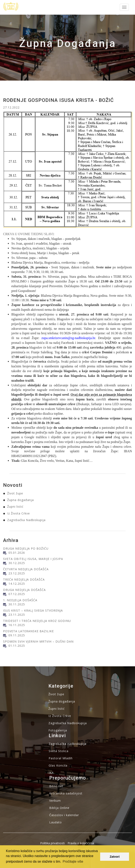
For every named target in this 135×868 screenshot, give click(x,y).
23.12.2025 (17, 573)
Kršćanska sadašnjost (66, 793)
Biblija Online (59, 808)
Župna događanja (21, 500)
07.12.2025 (17, 594)
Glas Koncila (58, 765)
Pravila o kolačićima (81, 843)
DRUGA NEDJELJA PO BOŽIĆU (26, 548)
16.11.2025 (17, 625)
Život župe (15, 493)
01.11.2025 (17, 646)
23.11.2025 (17, 615)
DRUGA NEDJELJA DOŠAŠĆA (24, 590)
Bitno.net (56, 786)
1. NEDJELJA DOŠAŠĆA (20, 600)
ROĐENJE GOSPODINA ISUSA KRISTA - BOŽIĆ (58, 100)
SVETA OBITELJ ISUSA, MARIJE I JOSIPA (33, 559)
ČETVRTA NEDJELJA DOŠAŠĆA (26, 569)
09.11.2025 (17, 635)
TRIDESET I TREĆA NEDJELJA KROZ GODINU (37, 621)
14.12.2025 (17, 584)
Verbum (55, 801)
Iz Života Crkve (19, 513)
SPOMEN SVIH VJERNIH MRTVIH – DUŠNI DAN (38, 641)
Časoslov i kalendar (64, 815)
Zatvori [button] (115, 857)
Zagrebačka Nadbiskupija (26, 520)
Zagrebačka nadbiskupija (67, 744)
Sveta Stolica (59, 751)
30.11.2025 (17, 604)
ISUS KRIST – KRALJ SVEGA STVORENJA (33, 610)
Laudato (56, 822)
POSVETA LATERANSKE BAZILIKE (28, 631)
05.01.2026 (17, 553)
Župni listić (15, 507)
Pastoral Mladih (61, 758)
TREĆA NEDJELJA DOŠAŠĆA (24, 579)
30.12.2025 (17, 563)
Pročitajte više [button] (73, 861)
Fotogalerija (58, 730)
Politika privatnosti (52, 843)
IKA (51, 773)
